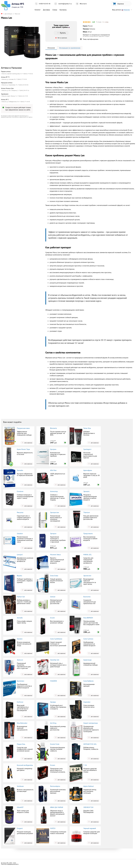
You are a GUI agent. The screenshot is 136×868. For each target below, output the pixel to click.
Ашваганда (87, 660)
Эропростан (55, 512)
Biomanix (53, 428)
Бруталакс (21, 681)
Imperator (87, 702)
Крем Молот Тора (23, 449)
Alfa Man (53, 470)
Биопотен (87, 597)
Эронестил (87, 576)
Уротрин (53, 449)
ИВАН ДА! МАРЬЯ (57, 807)
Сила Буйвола (88, 681)
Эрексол (20, 660)
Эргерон (53, 533)
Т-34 (85, 765)
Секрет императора (91, 723)
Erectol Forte (55, 744)
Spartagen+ (87, 449)
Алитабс (20, 618)
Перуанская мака (23, 428)
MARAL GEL (88, 555)
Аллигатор (54, 491)
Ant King (53, 723)
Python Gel (21, 597)
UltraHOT (20, 807)
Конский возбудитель (25, 765)
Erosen (53, 765)
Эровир (53, 702)
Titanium (87, 512)
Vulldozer (20, 786)
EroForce (20, 702)
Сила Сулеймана (56, 639)
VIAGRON (53, 681)
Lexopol (20, 555)
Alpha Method (88, 786)
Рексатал (20, 512)
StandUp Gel (55, 660)
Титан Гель (87, 428)
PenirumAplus (55, 786)
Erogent (20, 828)
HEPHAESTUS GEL (90, 744)
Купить (61, 33)
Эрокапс (86, 491)
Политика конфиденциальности (10, 864)
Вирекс (20, 576)
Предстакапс (88, 533)
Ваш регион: (122, 10)
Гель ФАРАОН (88, 618)
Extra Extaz (54, 576)
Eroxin (52, 618)
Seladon (20, 533)
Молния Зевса (55, 555)
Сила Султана (88, 639)
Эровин (20, 639)
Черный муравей (90, 828)
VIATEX (53, 828)
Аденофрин (88, 470)
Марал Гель (21, 744)
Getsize (53, 597)
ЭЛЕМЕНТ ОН (88, 807)
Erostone (20, 491)
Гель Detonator (22, 723)
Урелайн (20, 470)
